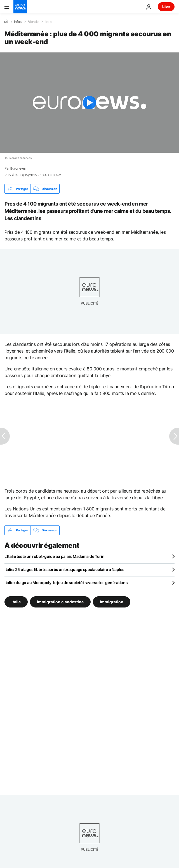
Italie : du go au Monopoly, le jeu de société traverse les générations (66, 583)
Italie (49, 22)
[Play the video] (89, 103)
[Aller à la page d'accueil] (20, 7)
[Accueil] (6, 21)
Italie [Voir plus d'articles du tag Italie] (16, 602)
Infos (18, 22)
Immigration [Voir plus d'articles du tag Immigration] (112, 602)
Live (166, 7)
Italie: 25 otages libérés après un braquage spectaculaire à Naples (64, 569)
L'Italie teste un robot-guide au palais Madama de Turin (55, 556)
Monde (33, 22)
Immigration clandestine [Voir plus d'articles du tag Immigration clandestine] (60, 602)
